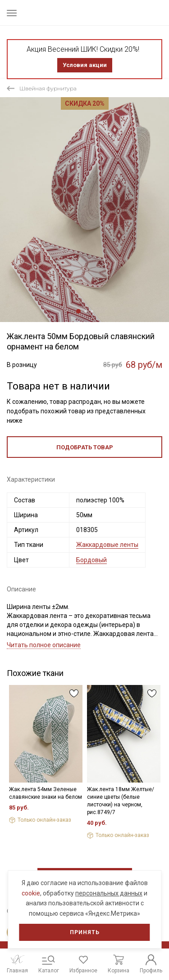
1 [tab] (78, 311)
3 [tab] (92, 311)
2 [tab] (86, 311)
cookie (31, 893)
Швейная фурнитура (48, 88)
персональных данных (109, 893)
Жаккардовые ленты (107, 545)
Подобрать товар (85, 447)
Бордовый (91, 560)
